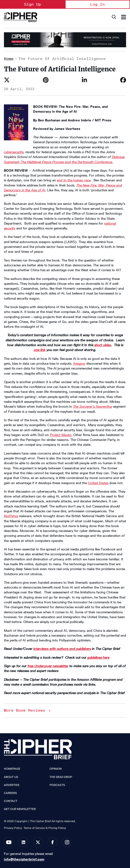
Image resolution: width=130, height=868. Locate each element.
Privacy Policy (13, 828)
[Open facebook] (52, 842)
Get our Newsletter (20, 809)
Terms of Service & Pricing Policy (45, 828)
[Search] (114, 17)
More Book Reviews (28, 710)
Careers (10, 793)
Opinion (56, 769)
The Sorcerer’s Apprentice (92, 407)
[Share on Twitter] (7, 80)
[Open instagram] (67, 842)
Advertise (12, 785)
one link (40, 350)
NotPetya (11, 516)
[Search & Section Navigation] (124, 17)
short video (103, 345)
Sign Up (33, 4)
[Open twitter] (38, 842)
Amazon (79, 364)
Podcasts (57, 785)
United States (98, 483)
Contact (11, 801)
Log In (97, 4)
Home (9, 59)
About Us (11, 777)
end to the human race (74, 180)
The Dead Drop (61, 777)
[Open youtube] (9, 842)
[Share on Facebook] (123, 80)
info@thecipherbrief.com (24, 859)
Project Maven (61, 435)
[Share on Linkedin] (84, 80)
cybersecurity (14, 152)
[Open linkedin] (23, 842)
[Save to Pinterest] (46, 80)
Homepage (12, 769)
